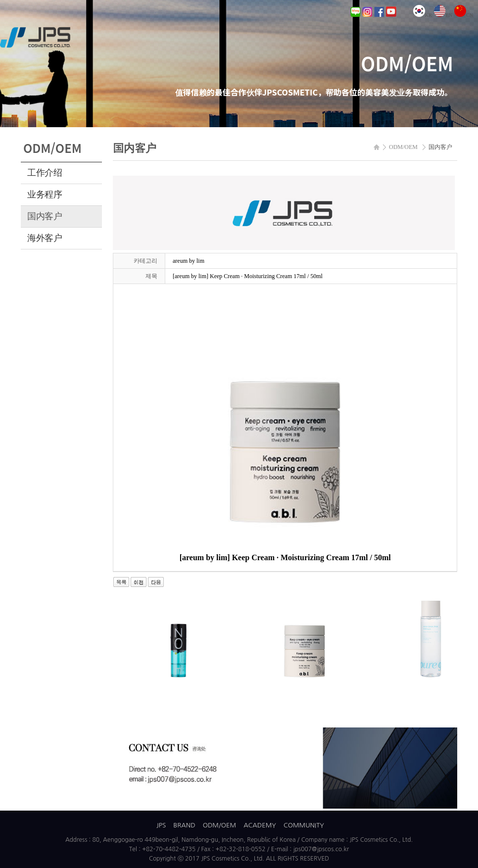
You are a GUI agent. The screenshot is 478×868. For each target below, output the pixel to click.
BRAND (184, 825)
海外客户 (45, 238)
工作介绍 (45, 173)
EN (443, 15)
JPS (161, 825)
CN (464, 15)
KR (423, 15)
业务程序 (45, 194)
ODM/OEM (219, 825)
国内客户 (45, 216)
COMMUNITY (304, 825)
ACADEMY (260, 825)
